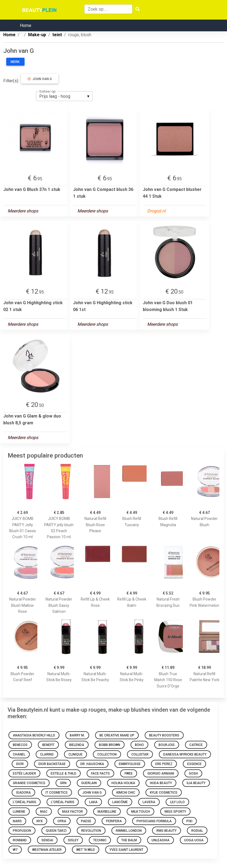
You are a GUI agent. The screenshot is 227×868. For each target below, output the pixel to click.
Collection (107, 754)
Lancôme (120, 802)
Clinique (75, 754)
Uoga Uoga (194, 840)
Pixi (189, 821)
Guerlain (89, 783)
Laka (93, 802)
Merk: (15, 62)
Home (26, 25)
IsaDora (23, 793)
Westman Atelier (47, 850)
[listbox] (64, 96)
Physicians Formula (154, 821)
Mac (44, 812)
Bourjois (167, 745)
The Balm (129, 840)
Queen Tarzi (56, 831)
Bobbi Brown (110, 745)
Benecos (20, 745)
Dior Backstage (52, 764)
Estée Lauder (24, 773)
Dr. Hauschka (92, 764)
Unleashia (161, 840)
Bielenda (77, 745)
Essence (194, 764)
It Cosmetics (57, 793)
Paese (86, 821)
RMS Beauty (167, 831)
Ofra (62, 821)
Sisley (73, 840)
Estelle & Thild (63, 773)
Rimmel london (129, 831)
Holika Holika (123, 783)
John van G (40, 79)
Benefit (48, 745)
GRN (63, 783)
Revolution (91, 831)
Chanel (19, 754)
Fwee (129, 773)
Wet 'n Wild (86, 850)
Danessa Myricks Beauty (185, 754)
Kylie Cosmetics (164, 793)
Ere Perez (164, 764)
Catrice (196, 745)
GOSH (193, 773)
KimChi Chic (126, 793)
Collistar (140, 754)
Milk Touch (140, 812)
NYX (40, 821)
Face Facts (100, 773)
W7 (15, 850)
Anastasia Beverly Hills (34, 735)
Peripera (114, 821)
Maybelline (107, 812)
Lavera (149, 802)
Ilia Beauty (196, 783)
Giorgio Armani (161, 773)
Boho (139, 745)
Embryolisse (130, 764)
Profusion (22, 831)
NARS (17, 821)
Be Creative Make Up (117, 735)
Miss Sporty (175, 812)
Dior (20, 764)
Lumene (19, 812)
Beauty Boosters (164, 735)
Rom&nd (20, 840)
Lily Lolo (177, 802)
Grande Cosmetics (29, 783)
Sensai (47, 840)
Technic (100, 840)
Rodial (197, 831)
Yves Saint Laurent (126, 850)
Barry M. (77, 735)
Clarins (47, 754)
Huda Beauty (161, 783)
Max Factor (72, 812)
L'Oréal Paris (25, 802)
